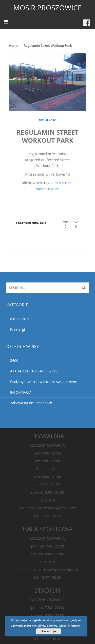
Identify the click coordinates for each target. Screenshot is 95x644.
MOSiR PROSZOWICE (48, 8)
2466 (14, 360)
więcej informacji (70, 626)
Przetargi (17, 329)
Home (14, 45)
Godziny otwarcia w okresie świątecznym (44, 382)
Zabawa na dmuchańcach (31, 403)
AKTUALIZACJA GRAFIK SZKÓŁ (34, 371)
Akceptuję (49, 631)
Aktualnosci (48, 120)
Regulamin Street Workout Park (48, 136)
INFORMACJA (21, 392)
